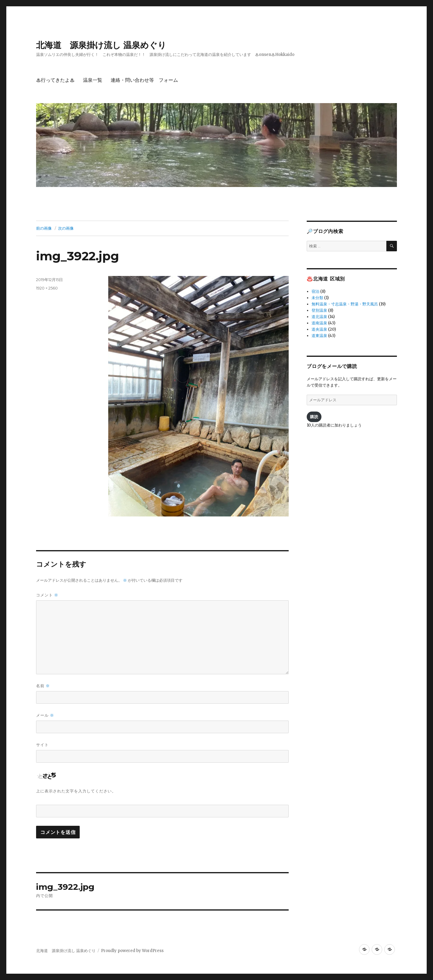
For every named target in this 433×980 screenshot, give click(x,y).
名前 (43, 686)
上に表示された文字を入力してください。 (76, 791)
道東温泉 (319, 336)
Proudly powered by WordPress (132, 951)
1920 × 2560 (47, 288)
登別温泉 (319, 310)
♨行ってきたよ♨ (55, 80)
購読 (314, 417)
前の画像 (44, 228)
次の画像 (66, 228)
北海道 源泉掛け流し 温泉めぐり (101, 45)
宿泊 (315, 291)
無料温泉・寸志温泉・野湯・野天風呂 (345, 304)
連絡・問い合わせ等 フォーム (144, 80)
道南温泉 (319, 323)
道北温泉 (319, 317)
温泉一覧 (93, 80)
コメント (47, 595)
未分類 (317, 298)
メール (45, 715)
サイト (42, 745)
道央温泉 (319, 329)
